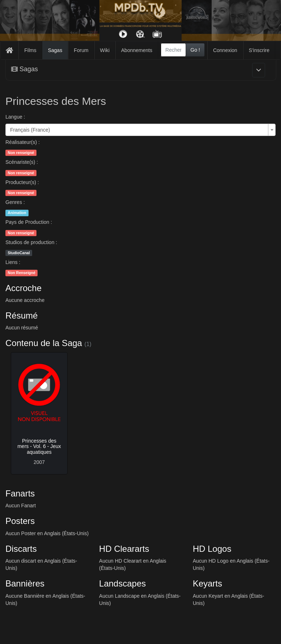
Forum (81, 50)
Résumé (21, 315)
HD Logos (212, 549)
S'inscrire (259, 50)
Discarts (21, 549)
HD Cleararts (124, 549)
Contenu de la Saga (44, 343)
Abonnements (137, 50)
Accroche (23, 288)
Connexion (225, 50)
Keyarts (207, 583)
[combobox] (173, 50)
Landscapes (122, 583)
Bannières (25, 583)
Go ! (195, 50)
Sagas (55, 50)
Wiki (105, 50)
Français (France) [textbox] (30, 130)
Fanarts (20, 493)
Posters (20, 521)
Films (30, 50)
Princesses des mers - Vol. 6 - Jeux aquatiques (39, 446)
